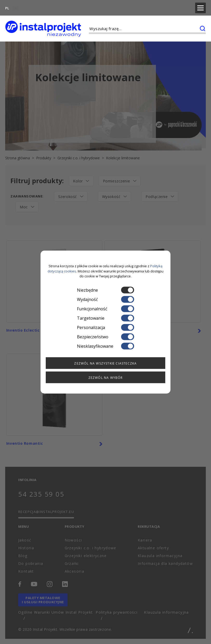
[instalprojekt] (43, 26)
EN (15, 7)
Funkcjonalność (105, 309)
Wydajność (105, 299)
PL (7, 7)
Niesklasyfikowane (105, 346)
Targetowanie (105, 318)
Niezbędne (105, 290)
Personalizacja (105, 327)
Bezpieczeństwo (105, 337)
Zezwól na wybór (106, 377)
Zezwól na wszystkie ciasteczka (105, 363)
